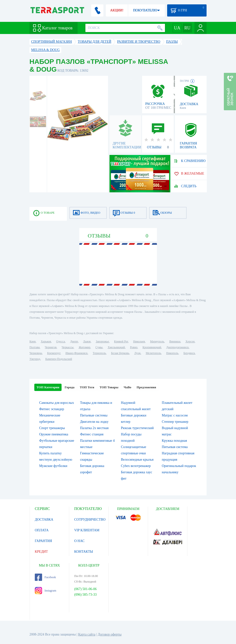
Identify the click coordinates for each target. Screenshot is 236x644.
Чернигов (51, 347)
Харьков (46, 341)
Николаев (139, 341)
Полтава (35, 347)
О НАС (79, 541)
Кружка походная (174, 441)
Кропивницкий (152, 347)
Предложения (146, 387)
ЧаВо (127, 387)
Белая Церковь (120, 353)
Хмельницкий (116, 347)
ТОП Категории (48, 387)
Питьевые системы (94, 415)
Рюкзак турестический (137, 428)
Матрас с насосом (175, 415)
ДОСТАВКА (44, 520)
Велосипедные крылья (137, 460)
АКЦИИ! (117, 10)
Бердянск (189, 353)
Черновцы (36, 353)
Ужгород (35, 359)
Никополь (172, 353)
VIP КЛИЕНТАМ (87, 530)
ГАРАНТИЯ (43, 541)
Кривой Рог (121, 341)
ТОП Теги (87, 387)
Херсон (190, 341)
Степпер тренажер (175, 422)
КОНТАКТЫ (84, 552)
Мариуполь (157, 341)
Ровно (134, 347)
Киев (32, 341)
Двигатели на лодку (94, 422)
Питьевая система (175, 447)
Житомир (84, 347)
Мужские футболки (53, 466)
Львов (87, 341)
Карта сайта (87, 634)
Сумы (99, 347)
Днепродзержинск (177, 347)
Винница (175, 341)
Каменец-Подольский (59, 359)
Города (70, 387)
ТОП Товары (109, 387)
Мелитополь (153, 353)
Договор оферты (110, 634)
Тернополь (99, 353)
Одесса (61, 341)
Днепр (74, 341)
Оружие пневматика (54, 434)
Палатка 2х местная (94, 428)
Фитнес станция (92, 434)
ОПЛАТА (42, 530)
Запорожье (102, 341)
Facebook (45, 577)
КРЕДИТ (41, 552)
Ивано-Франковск (77, 353)
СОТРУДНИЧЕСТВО (90, 520)
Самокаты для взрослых (57, 403)
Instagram (45, 591)
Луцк (137, 353)
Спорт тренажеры (52, 428)
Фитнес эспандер (52, 409)
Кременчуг (54, 353)
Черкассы (68, 347)
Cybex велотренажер (136, 466)
